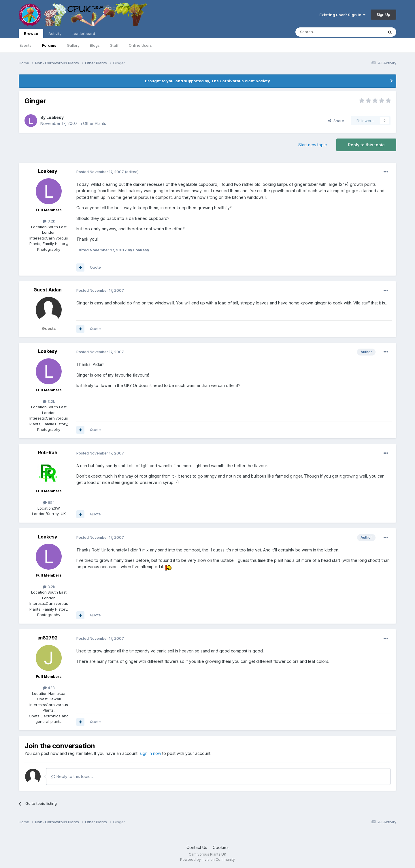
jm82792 (48, 638)
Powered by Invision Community (207, 859)
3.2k (49, 221)
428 (49, 688)
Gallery (73, 45)
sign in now (150, 753)
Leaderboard (83, 33)
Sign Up (383, 14)
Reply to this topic (366, 145)
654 (49, 502)
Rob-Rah (48, 452)
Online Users (140, 45)
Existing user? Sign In (342, 15)
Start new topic (313, 145)
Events (26, 45)
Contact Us (197, 847)
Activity (55, 33)
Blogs (95, 45)
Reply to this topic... (72, 776)
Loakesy (55, 117)
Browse (31, 35)
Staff (114, 45)
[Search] (325, 32)
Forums (49, 45)
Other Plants (95, 123)
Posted (100, 172)
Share (336, 121)
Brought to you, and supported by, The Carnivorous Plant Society (207, 81)
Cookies (221, 847)
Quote (95, 267)
